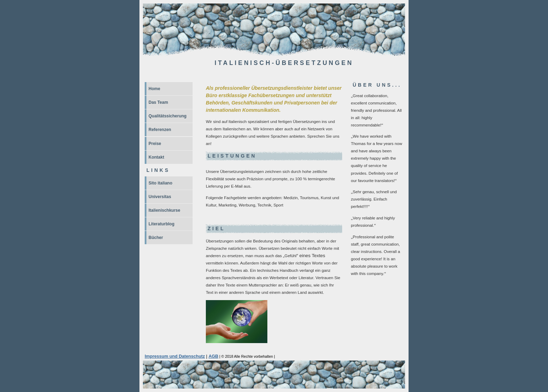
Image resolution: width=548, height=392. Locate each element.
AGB (214, 356)
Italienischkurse (164, 210)
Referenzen (160, 130)
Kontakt (156, 157)
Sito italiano (160, 183)
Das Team (158, 102)
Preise (155, 144)
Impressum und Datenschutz (175, 356)
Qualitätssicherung (168, 116)
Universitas (160, 197)
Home (154, 89)
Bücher (156, 238)
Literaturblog (161, 224)
